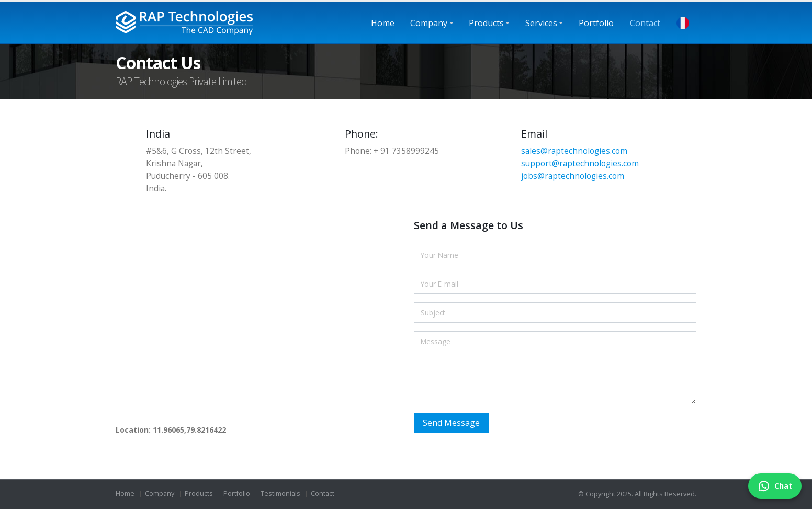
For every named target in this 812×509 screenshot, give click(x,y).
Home (383, 23)
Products (486, 23)
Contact (645, 23)
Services (541, 23)
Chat (775, 486)
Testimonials (280, 494)
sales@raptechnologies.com (574, 151)
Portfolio (596, 23)
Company (429, 23)
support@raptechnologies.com (580, 163)
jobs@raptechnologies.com (573, 176)
